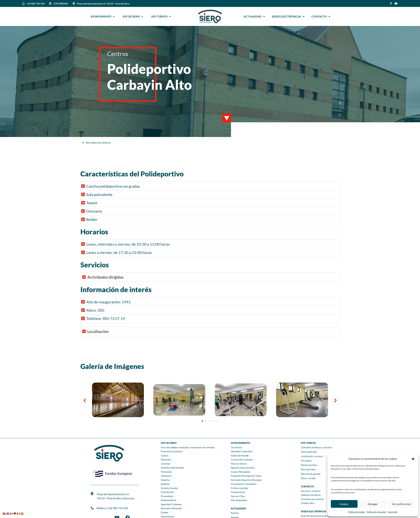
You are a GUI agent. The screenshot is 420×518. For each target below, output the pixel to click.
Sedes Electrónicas (288, 16)
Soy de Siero (133, 16)
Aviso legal (393, 512)
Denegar (373, 504)
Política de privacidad (376, 512)
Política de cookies (357, 512)
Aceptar (344, 504)
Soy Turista (161, 16)
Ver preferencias (401, 504)
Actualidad (254, 16)
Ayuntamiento (103, 16)
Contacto (321, 16)
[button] (413, 459)
